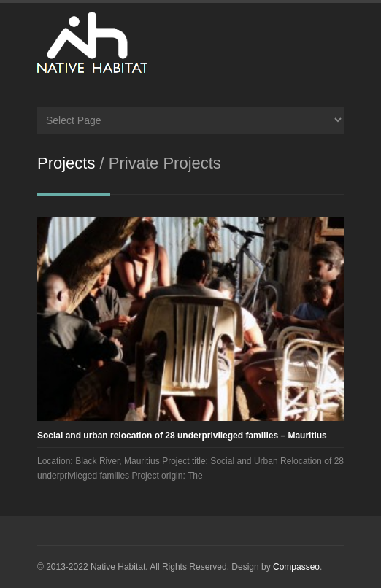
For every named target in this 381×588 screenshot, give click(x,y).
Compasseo (296, 567)
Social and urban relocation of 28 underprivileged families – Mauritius (182, 436)
